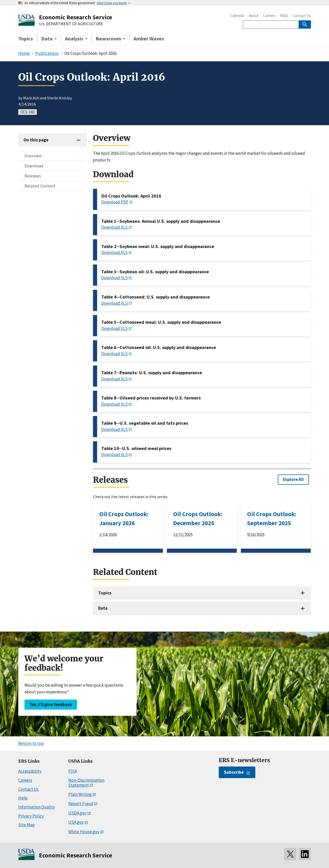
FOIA (73, 771)
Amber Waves (149, 39)
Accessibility (30, 771)
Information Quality (37, 807)
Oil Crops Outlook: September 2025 (272, 518)
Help (23, 798)
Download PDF (115, 202)
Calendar (237, 16)
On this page (36, 140)
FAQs (284, 16)
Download (34, 166)
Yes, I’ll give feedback (51, 704)
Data (103, 608)
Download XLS (115, 227)
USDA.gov (77, 813)
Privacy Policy (31, 816)
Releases (33, 176)
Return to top (31, 743)
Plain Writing (80, 794)
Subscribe (234, 772)
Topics (26, 39)
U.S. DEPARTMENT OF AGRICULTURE (71, 24)
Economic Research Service (75, 17)
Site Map (27, 825)
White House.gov (84, 832)
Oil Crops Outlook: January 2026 (124, 518)
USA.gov (76, 822)
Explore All (293, 479)
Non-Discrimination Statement (86, 783)
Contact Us (302, 16)
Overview (33, 156)
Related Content (40, 186)
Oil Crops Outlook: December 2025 (198, 518)
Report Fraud (81, 804)
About (254, 16)
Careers (269, 16)
